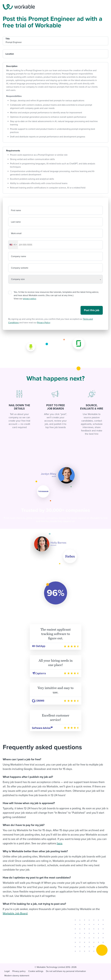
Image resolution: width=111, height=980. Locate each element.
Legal (7, 971)
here (60, 843)
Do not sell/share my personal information (66, 971)
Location (10, 54)
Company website (20, 268)
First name (16, 210)
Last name (16, 222)
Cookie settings (36, 971)
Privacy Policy (44, 323)
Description (12, 66)
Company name (19, 256)
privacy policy (29, 299)
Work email (16, 233)
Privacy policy (19, 971)
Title (8, 39)
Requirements (13, 151)
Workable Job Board (15, 914)
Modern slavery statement (17, 976)
